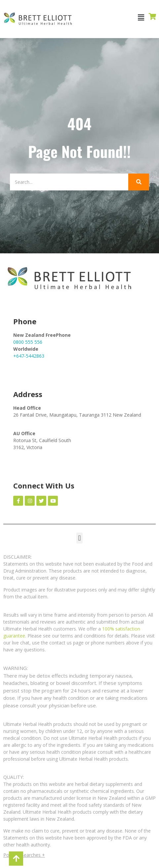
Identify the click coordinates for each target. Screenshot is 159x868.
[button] (141, 17)
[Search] (69, 182)
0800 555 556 (28, 342)
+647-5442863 (29, 356)
